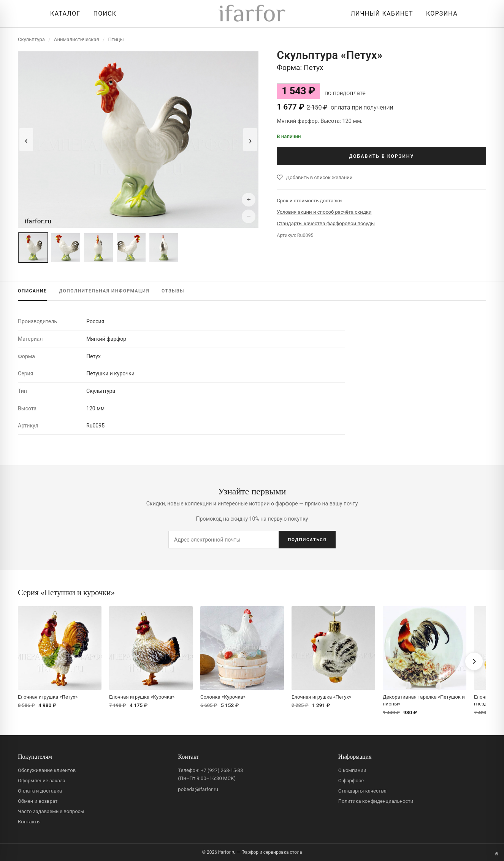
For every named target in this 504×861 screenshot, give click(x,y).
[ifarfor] (252, 14)
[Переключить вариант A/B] (497, 854)
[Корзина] (440, 14)
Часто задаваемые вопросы (51, 811)
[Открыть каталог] (63, 14)
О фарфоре (351, 781)
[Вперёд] (474, 661)
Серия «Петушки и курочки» (66, 592)
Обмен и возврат (38, 801)
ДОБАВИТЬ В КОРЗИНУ (381, 156)
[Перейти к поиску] (103, 14)
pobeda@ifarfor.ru (198, 789)
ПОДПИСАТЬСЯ (307, 540)
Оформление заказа (42, 781)
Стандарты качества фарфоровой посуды (326, 223)
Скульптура (31, 39)
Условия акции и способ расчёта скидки (324, 212)
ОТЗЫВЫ (173, 291)
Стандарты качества (362, 791)
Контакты (29, 822)
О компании (352, 770)
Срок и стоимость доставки (309, 201)
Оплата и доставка (40, 791)
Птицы (116, 39)
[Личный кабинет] (380, 14)
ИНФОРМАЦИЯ (104, 291)
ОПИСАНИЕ (32, 291)
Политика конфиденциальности (376, 801)
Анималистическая (77, 39)
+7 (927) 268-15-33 (222, 770)
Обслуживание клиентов (47, 770)
